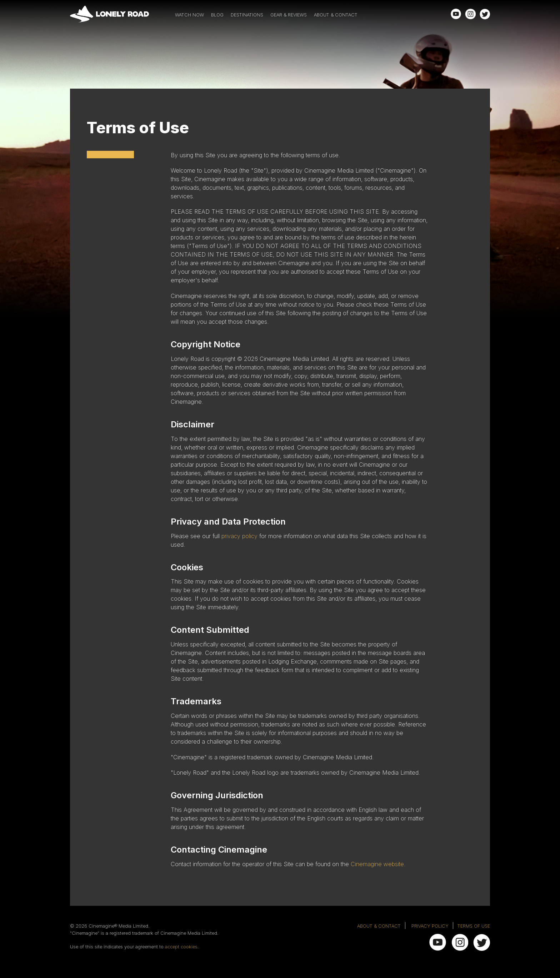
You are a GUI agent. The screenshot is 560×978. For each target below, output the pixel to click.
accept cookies (181, 947)
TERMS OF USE (474, 926)
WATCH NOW (189, 15)
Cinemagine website (377, 864)
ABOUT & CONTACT (336, 15)
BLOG (217, 15)
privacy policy (239, 536)
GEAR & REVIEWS (289, 15)
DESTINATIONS (247, 15)
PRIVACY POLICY (430, 926)
